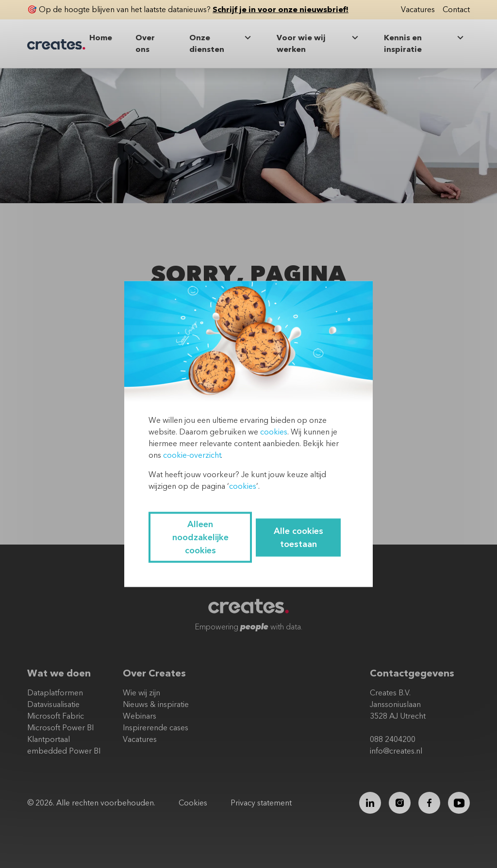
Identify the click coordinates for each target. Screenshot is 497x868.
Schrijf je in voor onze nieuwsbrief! (281, 10)
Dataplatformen (55, 693)
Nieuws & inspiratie (156, 705)
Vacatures (418, 10)
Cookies (193, 803)
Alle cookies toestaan (298, 537)
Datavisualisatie (53, 705)
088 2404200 (393, 739)
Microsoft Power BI (60, 728)
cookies (274, 432)
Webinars (140, 716)
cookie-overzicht (192, 455)
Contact (456, 10)
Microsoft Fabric (56, 716)
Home (101, 38)
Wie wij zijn (141, 693)
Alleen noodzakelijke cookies (200, 538)
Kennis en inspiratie (425, 43)
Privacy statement (261, 803)
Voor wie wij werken (319, 43)
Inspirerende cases (156, 728)
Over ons (145, 44)
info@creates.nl (396, 751)
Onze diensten (221, 43)
